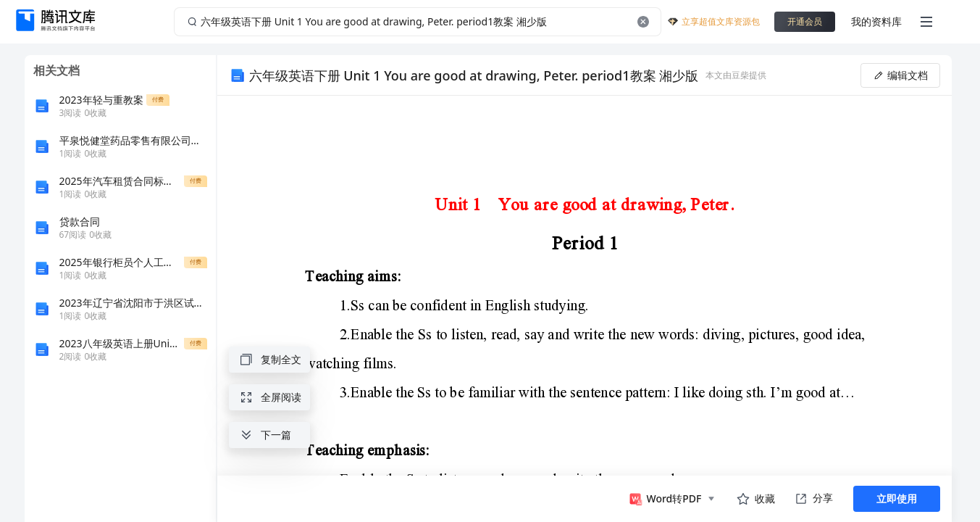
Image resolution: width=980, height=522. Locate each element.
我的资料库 (876, 21)
